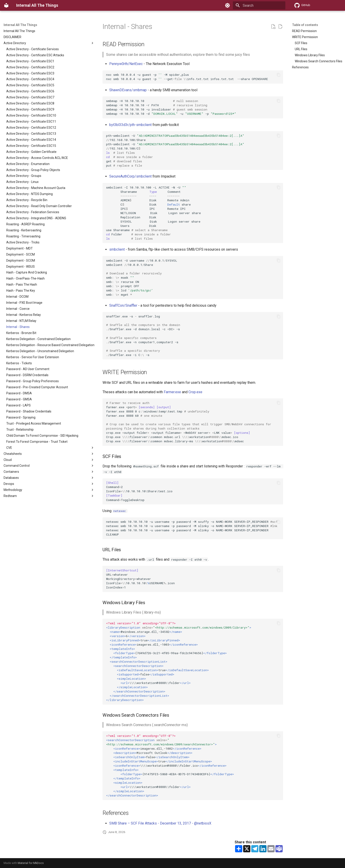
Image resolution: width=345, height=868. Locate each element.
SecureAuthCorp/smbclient (130, 176)
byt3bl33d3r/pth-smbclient (130, 125)
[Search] (259, 5)
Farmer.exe (172, 392)
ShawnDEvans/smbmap (128, 90)
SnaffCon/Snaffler (123, 305)
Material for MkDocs (31, 863)
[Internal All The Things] (6, 5)
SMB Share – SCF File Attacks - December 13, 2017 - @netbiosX (160, 823)
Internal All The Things (20, 25)
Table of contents (305, 25)
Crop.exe (195, 392)
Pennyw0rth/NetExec (126, 64)
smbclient (117, 249)
